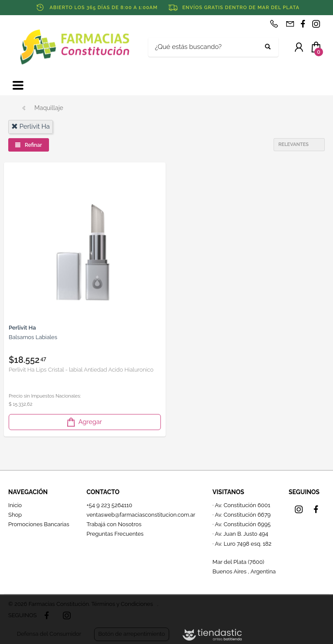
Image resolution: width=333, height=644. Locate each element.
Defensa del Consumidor (49, 634)
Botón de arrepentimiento (131, 634)
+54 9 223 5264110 (109, 505)
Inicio (15, 505)
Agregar (84, 422)
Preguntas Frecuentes (115, 534)
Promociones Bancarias (39, 524)
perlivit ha (31, 126)
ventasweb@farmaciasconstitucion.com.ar (141, 515)
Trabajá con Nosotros (114, 524)
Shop (15, 515)
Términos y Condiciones (122, 604)
